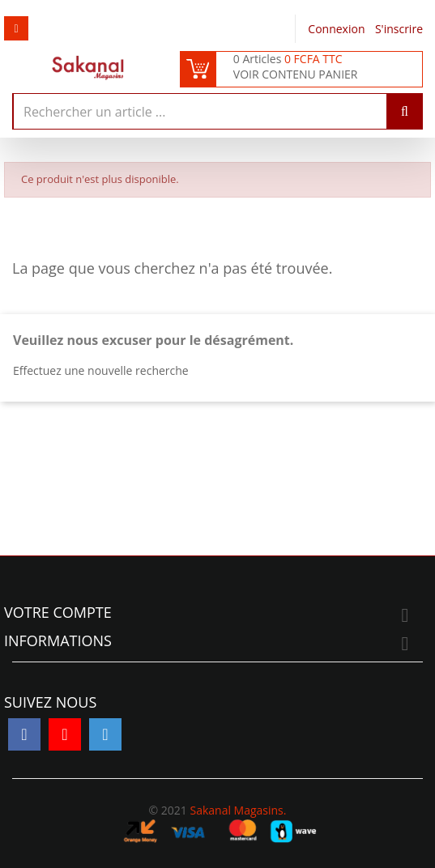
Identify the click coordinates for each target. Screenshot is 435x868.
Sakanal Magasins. (238, 810)
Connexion (338, 29)
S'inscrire (399, 29)
